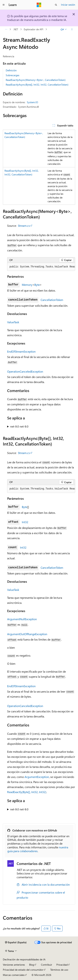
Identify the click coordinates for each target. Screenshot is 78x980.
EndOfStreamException (21, 351)
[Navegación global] (4, 5)
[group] (41, 267)
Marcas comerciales (14, 975)
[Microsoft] (39, 5)
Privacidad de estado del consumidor (23, 970)
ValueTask (13, 322)
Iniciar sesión (68, 5)
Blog (32, 965)
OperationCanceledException (25, 371)
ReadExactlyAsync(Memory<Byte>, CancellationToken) (36, 80)
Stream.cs (24, 226)
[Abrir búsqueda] (56, 5)
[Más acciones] (72, 29)
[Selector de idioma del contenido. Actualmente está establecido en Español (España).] (16, 942)
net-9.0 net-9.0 (19, 426)
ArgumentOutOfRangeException (27, 634)
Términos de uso (59, 970)
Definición (11, 70)
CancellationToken (52, 300)
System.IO (32, 102)
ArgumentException (37, 777)
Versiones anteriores (14, 965)
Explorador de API (34, 29)
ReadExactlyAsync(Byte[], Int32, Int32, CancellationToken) (37, 85)
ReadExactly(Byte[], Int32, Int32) (27, 792)
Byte (37, 285)
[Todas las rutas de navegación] (6, 29)
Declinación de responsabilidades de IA (24, 959)
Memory (27, 285)
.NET (16, 29)
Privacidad (62, 965)
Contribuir (47, 965)
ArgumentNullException (22, 619)
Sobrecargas (13, 75)
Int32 (25, 522)
